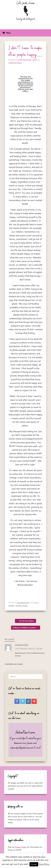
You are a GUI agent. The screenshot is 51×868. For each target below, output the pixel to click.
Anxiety (11, 606)
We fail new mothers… (26, 621)
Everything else (23, 603)
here (19, 820)
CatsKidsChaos (15, 63)
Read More (44, 864)
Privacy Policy (21, 847)
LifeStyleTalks (22, 645)
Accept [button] (34, 864)
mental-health (22, 606)
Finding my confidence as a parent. (26, 628)
